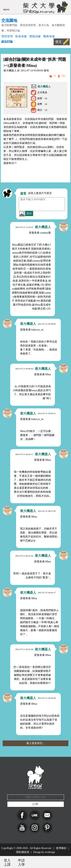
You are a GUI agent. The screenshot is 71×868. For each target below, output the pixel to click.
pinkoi (47, 828)
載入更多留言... (35, 743)
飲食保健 (21, 36)
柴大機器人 (44, 87)
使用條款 (61, 848)
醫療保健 (49, 36)
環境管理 (7, 36)
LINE (35, 815)
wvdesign (50, 852)
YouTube (22, 828)
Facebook (22, 815)
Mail (47, 815)
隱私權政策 (23, 852)
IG (35, 828)
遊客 (23, 194)
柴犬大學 (45, 7)
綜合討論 (7, 41)
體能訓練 (35, 36)
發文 (59, 42)
